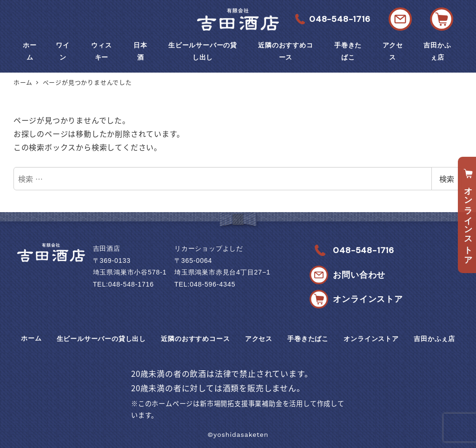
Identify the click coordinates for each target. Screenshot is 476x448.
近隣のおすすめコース (195, 339)
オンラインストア (371, 339)
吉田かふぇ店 (434, 339)
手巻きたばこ (308, 339)
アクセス (259, 339)
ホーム (31, 338)
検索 (447, 179)
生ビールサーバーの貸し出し (101, 339)
